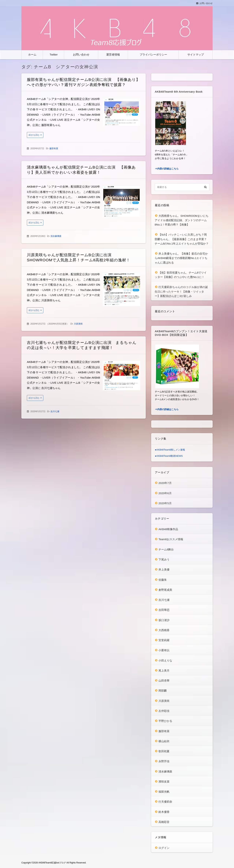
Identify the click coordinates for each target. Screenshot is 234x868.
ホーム (32, 55)
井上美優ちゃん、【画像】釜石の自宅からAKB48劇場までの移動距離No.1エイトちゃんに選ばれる (181, 258)
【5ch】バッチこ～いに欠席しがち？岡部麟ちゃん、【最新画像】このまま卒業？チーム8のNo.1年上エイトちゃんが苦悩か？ (182, 239)
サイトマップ (196, 55)
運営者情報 (113, 55)
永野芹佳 (164, 761)
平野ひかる (165, 721)
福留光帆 (164, 792)
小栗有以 (164, 650)
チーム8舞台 (166, 549)
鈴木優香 (164, 812)
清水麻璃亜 (56, 236)
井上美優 (164, 570)
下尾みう (164, 559)
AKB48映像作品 (168, 529)
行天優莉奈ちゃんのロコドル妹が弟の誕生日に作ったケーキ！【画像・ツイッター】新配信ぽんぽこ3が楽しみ (181, 291)
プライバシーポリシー (153, 55)
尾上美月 (164, 670)
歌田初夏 (164, 751)
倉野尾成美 (165, 590)
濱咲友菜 (164, 782)
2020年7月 (165, 483)
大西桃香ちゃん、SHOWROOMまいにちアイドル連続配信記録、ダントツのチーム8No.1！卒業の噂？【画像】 (182, 220)
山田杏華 (164, 681)
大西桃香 (164, 630)
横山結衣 (164, 741)
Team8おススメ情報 (171, 539)
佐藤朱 (163, 580)
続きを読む (34, 135)
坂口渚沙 (164, 620)
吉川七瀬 (55, 411)
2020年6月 (165, 493)
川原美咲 (78, 324)
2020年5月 (165, 503)
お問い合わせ (206, 3)
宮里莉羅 (164, 640)
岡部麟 (163, 691)
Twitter (54, 55)
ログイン (164, 848)
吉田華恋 (164, 610)
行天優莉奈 (165, 802)
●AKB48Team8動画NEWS (169, 456)
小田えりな (165, 660)
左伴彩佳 (164, 711)
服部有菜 (54, 148)
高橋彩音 (164, 822)
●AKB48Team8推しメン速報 (170, 450)
